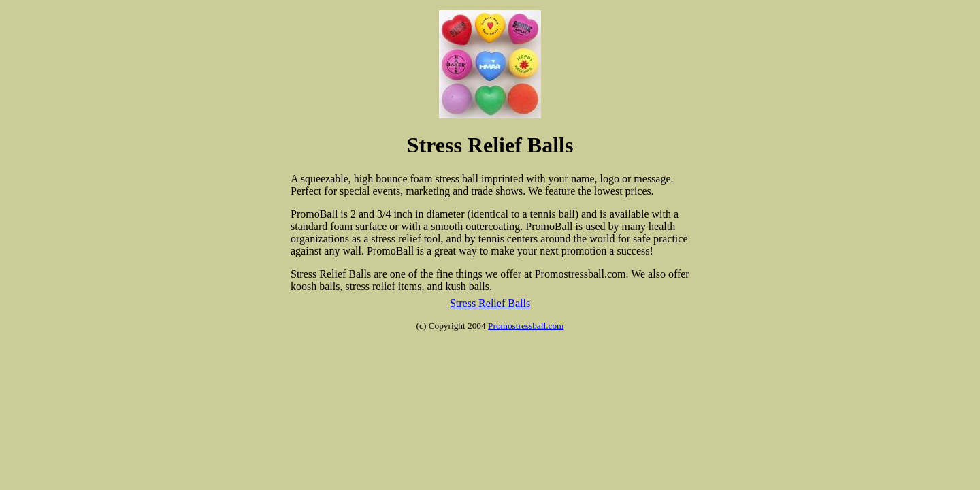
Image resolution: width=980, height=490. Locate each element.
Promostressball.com (526, 326)
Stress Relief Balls (490, 303)
